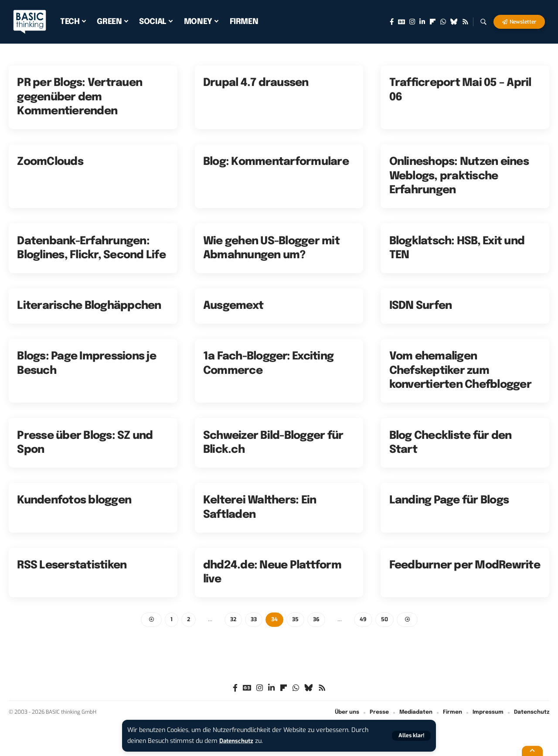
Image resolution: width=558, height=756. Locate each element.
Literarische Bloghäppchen (89, 306)
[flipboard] (433, 22)
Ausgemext (233, 306)
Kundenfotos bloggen (74, 500)
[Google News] (401, 22)
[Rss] (465, 22)
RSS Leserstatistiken (72, 565)
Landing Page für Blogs (449, 500)
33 (254, 620)
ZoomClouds (50, 162)
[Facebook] (392, 22)
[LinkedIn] (422, 22)
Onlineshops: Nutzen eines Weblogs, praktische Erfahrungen (459, 176)
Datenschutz (238, 741)
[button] (411, 736)
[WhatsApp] (443, 22)
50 (387, 620)
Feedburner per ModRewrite (465, 565)
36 (318, 620)
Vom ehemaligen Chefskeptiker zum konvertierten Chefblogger (460, 371)
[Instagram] (412, 22)
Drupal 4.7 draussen (256, 83)
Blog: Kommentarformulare (276, 162)
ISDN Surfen (421, 306)
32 (232, 620)
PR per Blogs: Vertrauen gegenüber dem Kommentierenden (80, 97)
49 (365, 620)
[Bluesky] (454, 22)
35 (296, 620)
